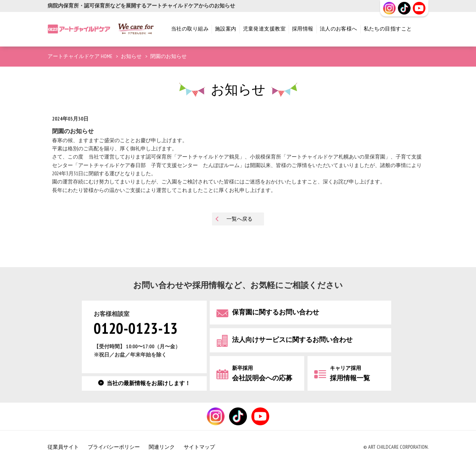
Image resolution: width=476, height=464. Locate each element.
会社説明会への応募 (262, 373)
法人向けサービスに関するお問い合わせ (292, 340)
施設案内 (226, 29)
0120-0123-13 (136, 329)
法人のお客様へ (339, 29)
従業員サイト (63, 447)
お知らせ (131, 56)
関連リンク (162, 447)
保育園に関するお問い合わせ (276, 312)
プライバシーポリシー (114, 447)
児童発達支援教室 (264, 29)
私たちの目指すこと (388, 29)
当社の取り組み (190, 29)
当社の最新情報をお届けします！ (149, 383)
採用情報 (303, 29)
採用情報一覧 (350, 373)
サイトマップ (199, 447)
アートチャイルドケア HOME (80, 56)
